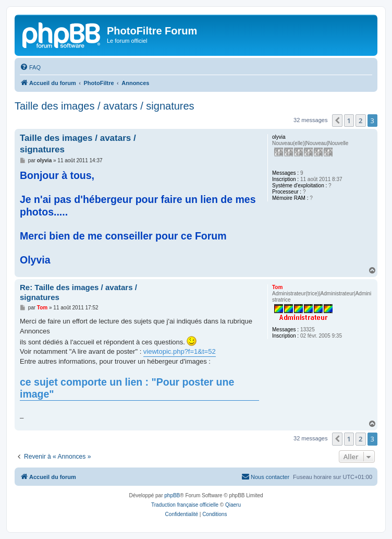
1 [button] (349, 121)
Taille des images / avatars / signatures (105, 106)
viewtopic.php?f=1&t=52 (180, 351)
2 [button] (360, 121)
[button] (337, 121)
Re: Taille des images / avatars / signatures (78, 292)
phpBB (172, 495)
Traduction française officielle (185, 505)
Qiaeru (233, 505)
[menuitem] (30, 67)
